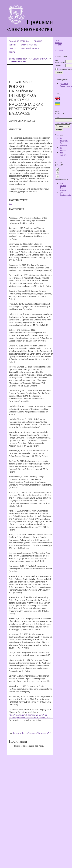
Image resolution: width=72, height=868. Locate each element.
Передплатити (66, 86)
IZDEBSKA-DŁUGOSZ (18, 61)
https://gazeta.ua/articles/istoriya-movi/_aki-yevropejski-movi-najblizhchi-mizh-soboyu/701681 (31, 716)
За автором (63, 144)
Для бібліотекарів (65, 194)
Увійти (12, 45)
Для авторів (63, 189)
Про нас (38, 41)
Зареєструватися (30, 45)
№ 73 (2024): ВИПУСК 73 (39, 59)
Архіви (12, 52)
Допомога (59, 50)
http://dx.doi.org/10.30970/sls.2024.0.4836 (32, 733)
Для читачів (63, 184)
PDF (10, 204)
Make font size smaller (58, 169)
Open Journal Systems (58, 43)
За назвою (63, 149)
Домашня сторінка (19, 41)
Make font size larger (58, 176)
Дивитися (64, 83)
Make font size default (58, 173)
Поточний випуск (30, 48)
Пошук (12, 48)
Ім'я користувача (60, 61)
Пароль (58, 66)
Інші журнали (63, 154)
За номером (63, 139)
